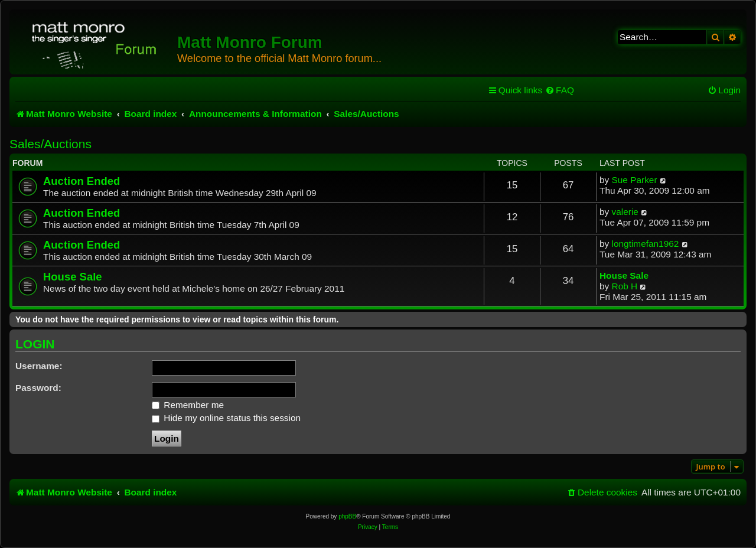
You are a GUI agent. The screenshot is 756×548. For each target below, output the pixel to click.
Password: (38, 388)
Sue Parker (635, 180)
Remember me (188, 405)
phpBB (347, 516)
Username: (39, 366)
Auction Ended (82, 181)
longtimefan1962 (646, 244)
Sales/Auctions (50, 144)
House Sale (73, 277)
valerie (625, 212)
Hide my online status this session (226, 418)
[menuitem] (560, 90)
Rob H (625, 286)
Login (35, 344)
